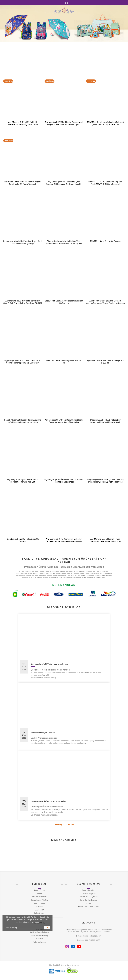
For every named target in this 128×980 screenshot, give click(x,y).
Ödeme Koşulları (89, 890)
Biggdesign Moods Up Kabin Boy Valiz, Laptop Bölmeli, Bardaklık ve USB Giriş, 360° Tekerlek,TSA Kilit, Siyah (64, 244)
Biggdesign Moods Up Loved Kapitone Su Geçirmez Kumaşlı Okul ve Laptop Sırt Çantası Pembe (23, 363)
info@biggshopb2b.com (88, 936)
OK (47, 927)
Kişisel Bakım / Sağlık (39, 900)
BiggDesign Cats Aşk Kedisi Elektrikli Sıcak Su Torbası (64, 302)
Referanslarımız (39, 942)
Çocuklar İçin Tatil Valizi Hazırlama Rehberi (50, 664)
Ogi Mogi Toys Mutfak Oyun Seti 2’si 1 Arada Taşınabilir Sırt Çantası (64, 481)
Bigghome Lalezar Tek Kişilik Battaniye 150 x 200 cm (105, 362)
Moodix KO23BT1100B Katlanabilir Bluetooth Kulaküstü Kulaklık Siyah (105, 421)
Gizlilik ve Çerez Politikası (39, 932)
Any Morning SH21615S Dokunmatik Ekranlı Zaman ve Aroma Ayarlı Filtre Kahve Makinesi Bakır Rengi (64, 422)
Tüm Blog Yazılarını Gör (64, 825)
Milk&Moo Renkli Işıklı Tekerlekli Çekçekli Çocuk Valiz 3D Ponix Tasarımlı (23, 183)
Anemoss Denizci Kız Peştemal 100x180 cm (64, 362)
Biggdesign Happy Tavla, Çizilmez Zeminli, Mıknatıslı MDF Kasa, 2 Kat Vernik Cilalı (105, 481)
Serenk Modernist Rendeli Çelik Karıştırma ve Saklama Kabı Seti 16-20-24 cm (23, 421)
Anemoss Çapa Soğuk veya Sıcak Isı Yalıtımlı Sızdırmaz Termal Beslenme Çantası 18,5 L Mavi (105, 303)
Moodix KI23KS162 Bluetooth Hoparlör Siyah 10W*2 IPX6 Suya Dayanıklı (105, 183)
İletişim (88, 903)
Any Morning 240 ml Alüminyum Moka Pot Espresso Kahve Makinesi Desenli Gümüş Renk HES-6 (64, 541)
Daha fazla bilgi (11, 928)
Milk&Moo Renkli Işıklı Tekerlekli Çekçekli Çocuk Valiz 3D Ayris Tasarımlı (105, 123)
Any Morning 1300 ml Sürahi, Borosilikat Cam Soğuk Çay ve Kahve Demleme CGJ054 (23, 302)
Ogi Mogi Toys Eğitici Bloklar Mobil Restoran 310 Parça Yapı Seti (23, 481)
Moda (39, 894)
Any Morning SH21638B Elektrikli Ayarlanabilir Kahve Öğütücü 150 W (23, 123)
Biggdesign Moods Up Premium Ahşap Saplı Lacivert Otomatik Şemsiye (23, 242)
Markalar (39, 939)
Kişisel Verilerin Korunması (89, 907)
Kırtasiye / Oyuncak (39, 897)
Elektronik (39, 907)
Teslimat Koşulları (89, 894)
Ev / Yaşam (39, 910)
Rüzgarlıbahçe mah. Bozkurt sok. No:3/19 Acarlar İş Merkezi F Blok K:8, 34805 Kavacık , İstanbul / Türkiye (89, 931)
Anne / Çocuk (39, 890)
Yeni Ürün (9, 81)
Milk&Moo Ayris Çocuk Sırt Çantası (105, 241)
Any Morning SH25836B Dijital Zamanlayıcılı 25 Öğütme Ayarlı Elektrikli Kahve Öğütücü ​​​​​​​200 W (64, 124)
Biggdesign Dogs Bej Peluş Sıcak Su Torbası (23, 540)
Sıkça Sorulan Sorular (89, 900)
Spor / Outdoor (39, 903)
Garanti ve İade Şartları (89, 897)
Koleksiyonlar (39, 913)
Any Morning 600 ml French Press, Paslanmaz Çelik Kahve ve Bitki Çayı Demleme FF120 (105, 541)
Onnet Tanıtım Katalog (39, 936)
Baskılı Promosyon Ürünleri (43, 733)
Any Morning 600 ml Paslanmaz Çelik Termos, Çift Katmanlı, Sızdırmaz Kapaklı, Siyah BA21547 (64, 184)
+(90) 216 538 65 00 (88, 940)
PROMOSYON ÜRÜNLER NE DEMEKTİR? (48, 801)
